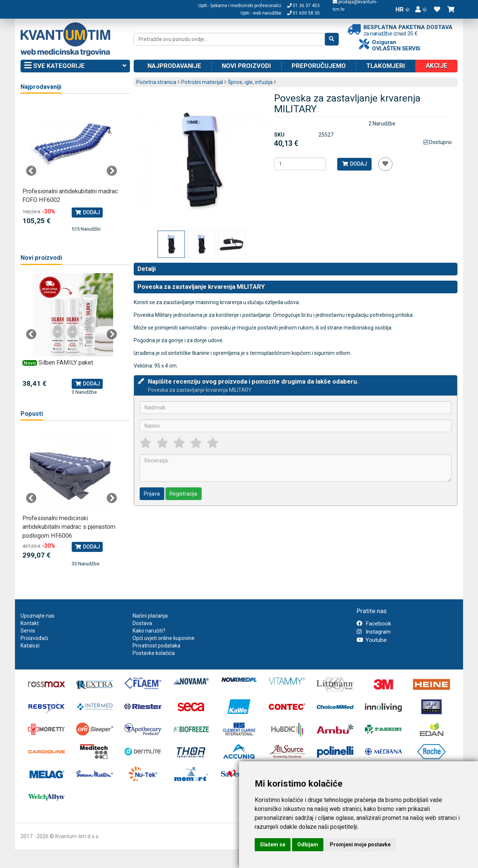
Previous (31, 171)
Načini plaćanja (150, 616)
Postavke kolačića (154, 653)
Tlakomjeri (386, 66)
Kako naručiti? (149, 631)
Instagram (374, 632)
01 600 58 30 (303, 13)
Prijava (152, 494)
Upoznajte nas (38, 616)
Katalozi (30, 646)
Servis (28, 631)
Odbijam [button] (308, 844)
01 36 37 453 (303, 6)
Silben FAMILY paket (66, 363)
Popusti (32, 414)
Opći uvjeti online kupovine (164, 638)
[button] (421, 9)
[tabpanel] (72, 167)
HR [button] (402, 9)
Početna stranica (156, 82)
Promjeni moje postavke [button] (360, 844)
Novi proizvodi (246, 66)
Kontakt (30, 623)
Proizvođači (34, 638)
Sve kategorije (75, 66)
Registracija (183, 494)
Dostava (142, 623)
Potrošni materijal (202, 82)
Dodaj (354, 164)
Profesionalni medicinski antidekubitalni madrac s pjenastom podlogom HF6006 (69, 527)
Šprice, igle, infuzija (250, 82)
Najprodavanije (174, 66)
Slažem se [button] (273, 844)
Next (112, 171)
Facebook (374, 624)
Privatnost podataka (156, 646)
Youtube (372, 640)
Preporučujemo (319, 66)
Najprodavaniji (41, 87)
